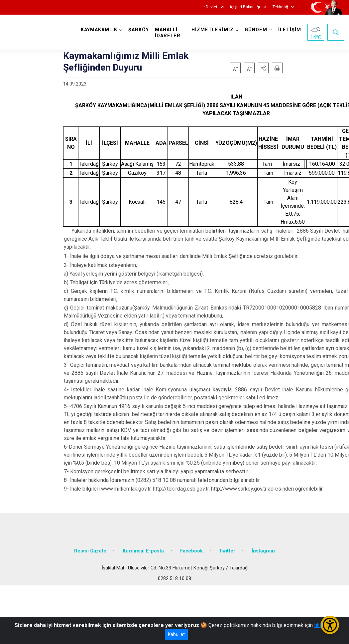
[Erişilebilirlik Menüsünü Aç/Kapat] (330, 625)
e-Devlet (210, 7)
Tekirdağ (280, 7)
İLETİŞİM (290, 30)
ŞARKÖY (139, 30)
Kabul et (176, 634)
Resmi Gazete (90, 551)
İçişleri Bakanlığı (245, 7)
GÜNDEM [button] (256, 30)
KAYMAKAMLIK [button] (99, 30)
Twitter (227, 551)
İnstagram (263, 551)
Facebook (191, 551)
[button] (263, 68)
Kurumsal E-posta (143, 551)
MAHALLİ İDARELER (168, 33)
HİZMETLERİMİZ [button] (213, 30)
